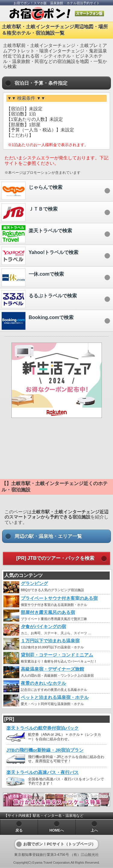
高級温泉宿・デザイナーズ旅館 (52, 669)
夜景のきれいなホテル (43, 683)
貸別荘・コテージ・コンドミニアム (57, 655)
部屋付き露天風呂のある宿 (48, 613)
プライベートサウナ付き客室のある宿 (59, 598)
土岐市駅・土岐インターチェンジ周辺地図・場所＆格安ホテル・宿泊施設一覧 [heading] (55, 30)
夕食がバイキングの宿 (43, 627)
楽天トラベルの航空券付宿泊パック (42, 728)
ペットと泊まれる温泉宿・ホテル (55, 697)
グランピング (34, 584)
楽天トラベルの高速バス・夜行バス (42, 772)
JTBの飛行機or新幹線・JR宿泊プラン (45, 750)
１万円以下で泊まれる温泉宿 (50, 641)
